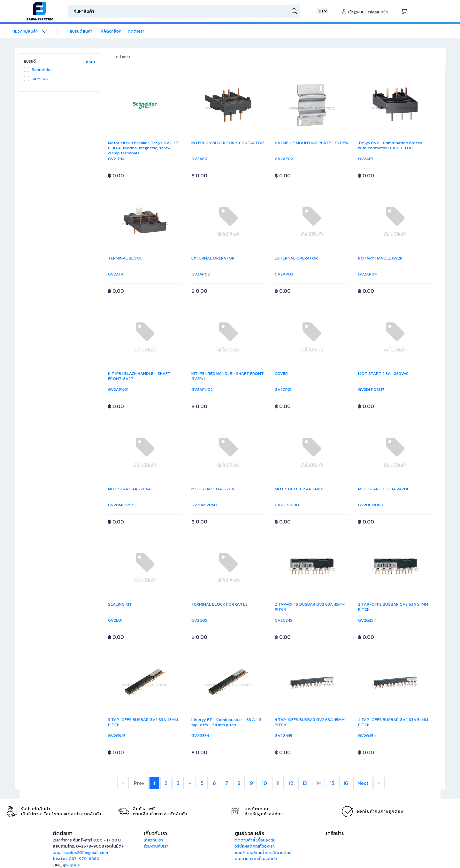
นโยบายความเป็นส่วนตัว (256, 859)
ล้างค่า (90, 62)
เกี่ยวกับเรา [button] (155, 833)
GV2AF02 (284, 159)
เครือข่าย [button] (335, 833)
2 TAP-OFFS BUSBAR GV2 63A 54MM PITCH (393, 607)
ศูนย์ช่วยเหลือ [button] (249, 833)
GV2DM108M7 (371, 389)
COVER (281, 373)
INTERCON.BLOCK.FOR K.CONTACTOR (228, 143)
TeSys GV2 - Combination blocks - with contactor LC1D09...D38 (392, 145)
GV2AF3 (366, 159)
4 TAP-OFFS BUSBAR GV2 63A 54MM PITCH (393, 722)
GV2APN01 (118, 389)
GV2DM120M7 (204, 505)
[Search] (178, 11)
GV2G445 (284, 736)
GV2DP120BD (371, 505)
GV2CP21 (283, 389)
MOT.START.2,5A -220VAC (383, 373)
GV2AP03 (284, 274)
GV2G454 (367, 736)
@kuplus (71, 865)
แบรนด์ (30, 61)
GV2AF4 (116, 274)
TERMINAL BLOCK (125, 258)
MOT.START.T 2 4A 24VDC (300, 489)
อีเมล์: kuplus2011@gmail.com (80, 852)
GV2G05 (199, 620)
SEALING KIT (120, 604)
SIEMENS (40, 79)
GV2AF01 (200, 159)
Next (363, 783)
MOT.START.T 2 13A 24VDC (384, 489)
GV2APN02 (202, 389)
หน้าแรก (123, 57)
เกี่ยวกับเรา (153, 840)
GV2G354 (200, 736)
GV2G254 (367, 620)
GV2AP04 (367, 274)
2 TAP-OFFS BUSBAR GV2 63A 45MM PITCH (310, 607)
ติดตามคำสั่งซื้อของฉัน (255, 840)
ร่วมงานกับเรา (156, 846)
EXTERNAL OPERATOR (213, 258)
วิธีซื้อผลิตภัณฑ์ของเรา (255, 846)
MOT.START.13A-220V (213, 489)
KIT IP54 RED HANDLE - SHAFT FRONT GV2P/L (228, 376)
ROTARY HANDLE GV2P (380, 258)
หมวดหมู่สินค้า (25, 31)
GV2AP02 (201, 274)
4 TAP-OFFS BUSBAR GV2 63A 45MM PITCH (310, 722)
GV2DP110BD (287, 505)
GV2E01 (115, 620)
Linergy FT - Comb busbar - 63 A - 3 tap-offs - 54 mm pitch (226, 722)
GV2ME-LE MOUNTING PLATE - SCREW (312, 143)
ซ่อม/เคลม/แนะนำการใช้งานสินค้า (264, 852)
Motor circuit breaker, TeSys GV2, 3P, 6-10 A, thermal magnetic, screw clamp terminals (143, 148)
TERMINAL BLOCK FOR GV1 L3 (219, 604)
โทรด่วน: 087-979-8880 (76, 859)
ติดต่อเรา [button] (63, 833)
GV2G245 (284, 620)
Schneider (42, 70)
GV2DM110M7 (121, 505)
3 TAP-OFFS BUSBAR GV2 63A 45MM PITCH (143, 722)
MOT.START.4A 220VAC (130, 489)
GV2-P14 (116, 159)
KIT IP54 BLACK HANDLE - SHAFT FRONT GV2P (139, 376)
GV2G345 (117, 736)
